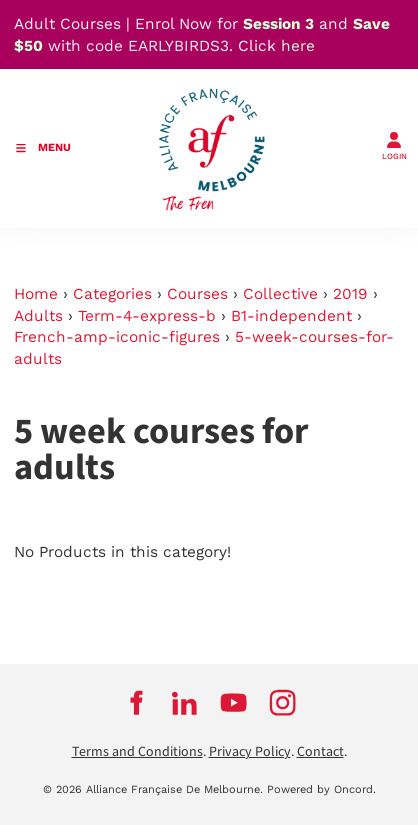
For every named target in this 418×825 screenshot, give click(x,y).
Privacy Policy (250, 752)
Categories (112, 294)
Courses (197, 294)
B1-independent (291, 316)
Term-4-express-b (147, 316)
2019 (350, 294)
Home (36, 294)
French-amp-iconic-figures (117, 337)
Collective (280, 294)
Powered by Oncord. (321, 789)
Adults (38, 316)
